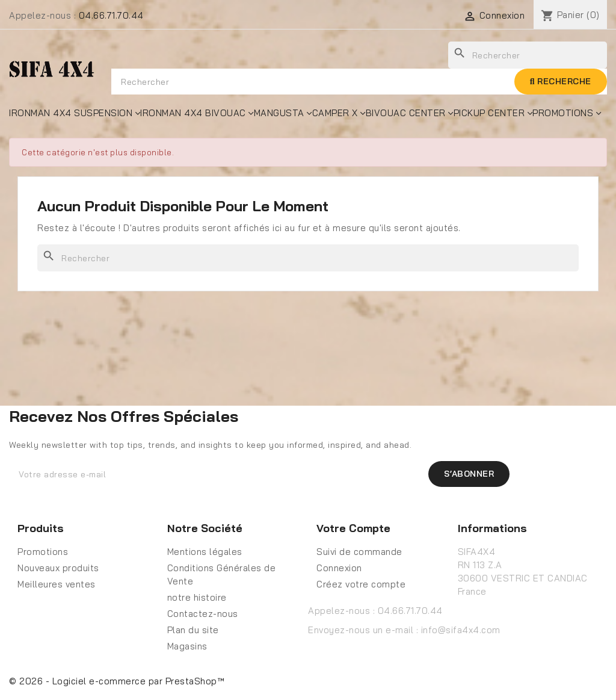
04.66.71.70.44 (111, 15)
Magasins (187, 646)
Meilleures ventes (57, 584)
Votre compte (353, 528)
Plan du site (193, 630)
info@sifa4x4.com (461, 630)
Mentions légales (205, 552)
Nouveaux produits (58, 568)
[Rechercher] (308, 258)
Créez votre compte (361, 584)
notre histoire (197, 597)
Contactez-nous (203, 614)
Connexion (339, 568)
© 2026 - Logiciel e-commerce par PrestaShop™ (117, 681)
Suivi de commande (359, 552)
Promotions (43, 552)
